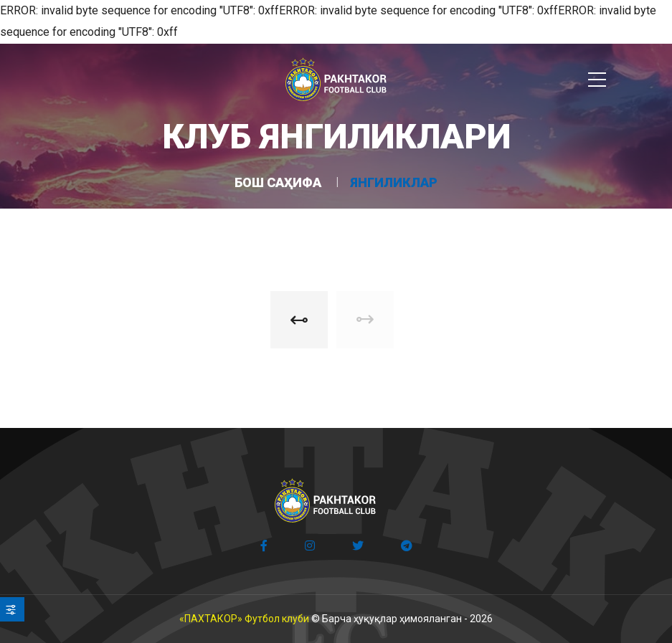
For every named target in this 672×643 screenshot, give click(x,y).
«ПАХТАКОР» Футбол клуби (244, 619)
